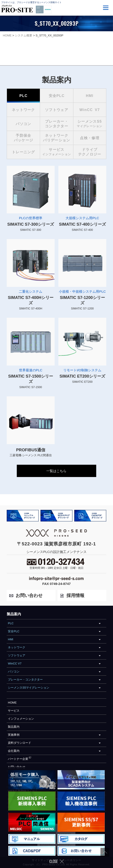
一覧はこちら (56, 471)
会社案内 (14, 751)
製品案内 (14, 727)
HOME (12, 703)
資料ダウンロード (19, 743)
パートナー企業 (18, 759)
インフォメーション (21, 719)
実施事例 (14, 735)
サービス (14, 711)
